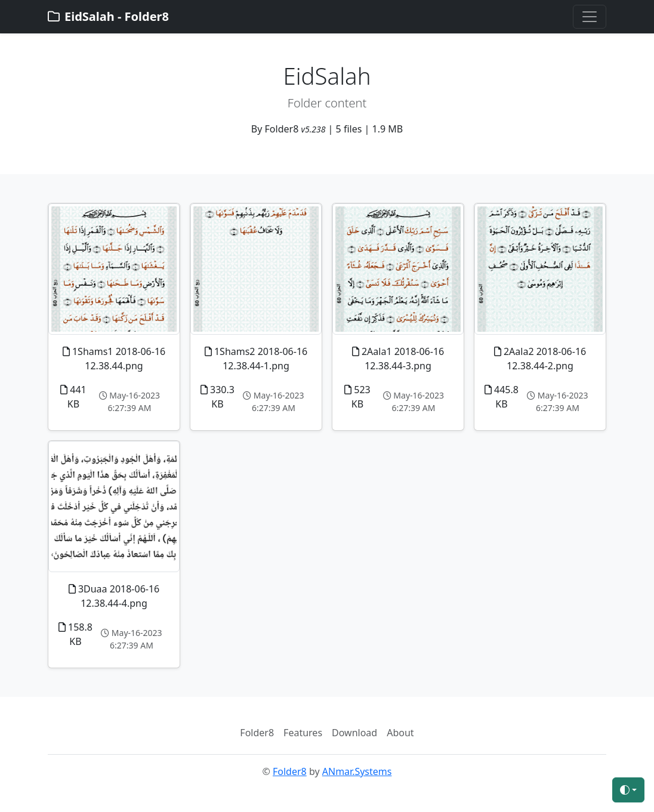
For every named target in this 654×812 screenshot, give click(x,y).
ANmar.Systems (357, 771)
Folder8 (257, 733)
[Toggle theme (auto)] (628, 790)
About (400, 733)
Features (303, 733)
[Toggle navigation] (590, 17)
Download (354, 733)
